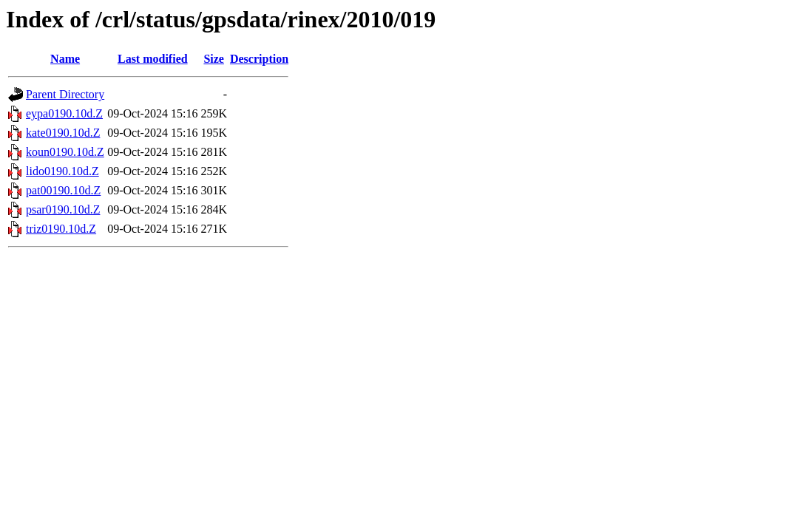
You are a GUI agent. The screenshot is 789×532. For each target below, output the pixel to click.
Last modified (153, 59)
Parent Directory (65, 94)
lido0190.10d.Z (62, 171)
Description (259, 59)
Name (65, 59)
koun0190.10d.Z (65, 152)
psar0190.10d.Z (63, 209)
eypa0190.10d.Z (64, 113)
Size (214, 59)
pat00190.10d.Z (63, 190)
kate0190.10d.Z (63, 133)
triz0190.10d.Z (61, 229)
